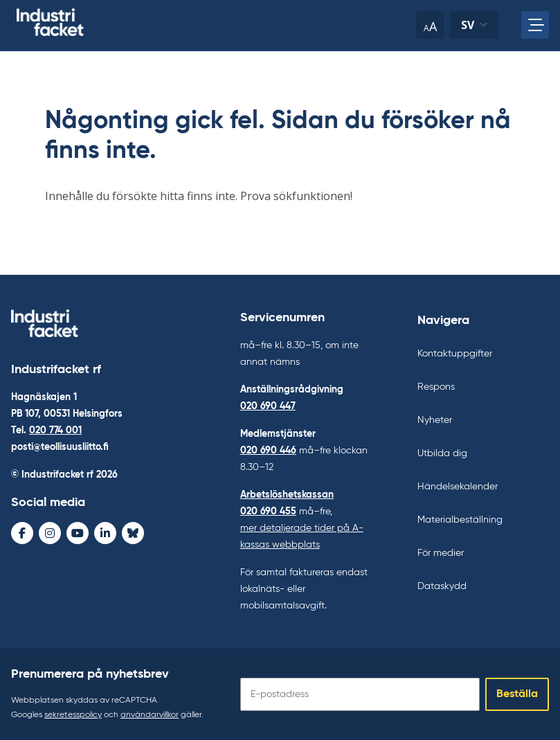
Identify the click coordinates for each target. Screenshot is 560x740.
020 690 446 (268, 451)
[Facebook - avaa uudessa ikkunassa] (22, 533)
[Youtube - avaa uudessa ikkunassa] (78, 533)
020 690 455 (268, 512)
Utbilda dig (442, 453)
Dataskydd (442, 586)
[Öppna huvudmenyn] (535, 25)
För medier (441, 553)
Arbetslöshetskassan (287, 495)
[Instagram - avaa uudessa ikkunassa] (50, 533)
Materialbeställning (460, 520)
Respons (436, 387)
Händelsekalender (458, 487)
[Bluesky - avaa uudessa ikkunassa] (133, 533)
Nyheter (435, 420)
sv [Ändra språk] (474, 28)
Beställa (517, 694)
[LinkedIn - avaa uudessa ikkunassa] (105, 533)
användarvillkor (150, 715)
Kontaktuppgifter (455, 354)
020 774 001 (55, 431)
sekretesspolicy (73, 715)
